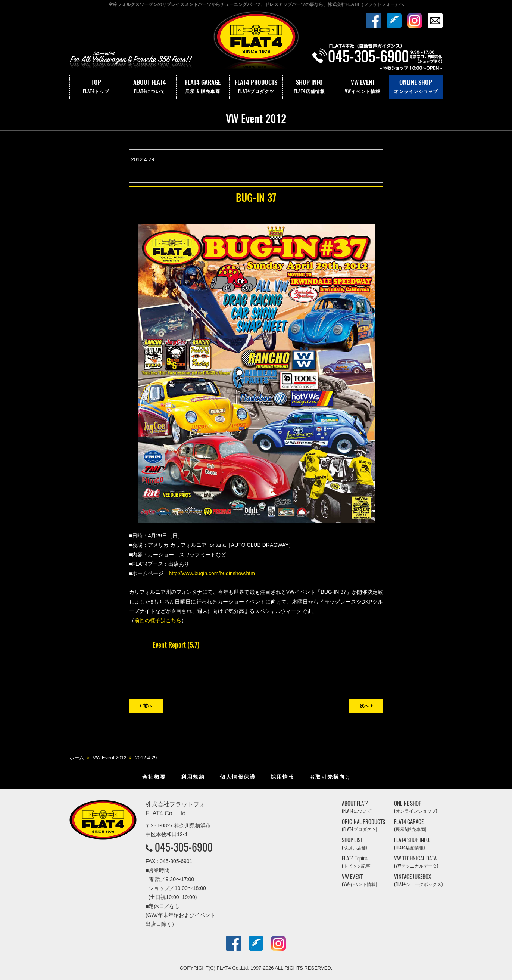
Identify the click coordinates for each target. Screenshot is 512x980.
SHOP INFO (309, 87)
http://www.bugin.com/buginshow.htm (212, 573)
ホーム (77, 758)
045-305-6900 (184, 847)
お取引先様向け (330, 777)
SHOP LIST (354, 843)
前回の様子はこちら (158, 620)
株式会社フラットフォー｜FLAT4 (256, 42)
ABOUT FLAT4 (150, 87)
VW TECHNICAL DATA (416, 862)
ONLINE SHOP (416, 87)
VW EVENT (363, 87)
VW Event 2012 (110, 758)
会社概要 (154, 777)
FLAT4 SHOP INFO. (412, 843)
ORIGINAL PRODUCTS (363, 825)
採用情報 (282, 777)
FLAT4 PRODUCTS (256, 87)
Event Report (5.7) (176, 645)
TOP (96, 87)
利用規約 (193, 777)
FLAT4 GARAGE (203, 87)
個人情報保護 (238, 777)
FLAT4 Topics (357, 862)
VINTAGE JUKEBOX (418, 880)
